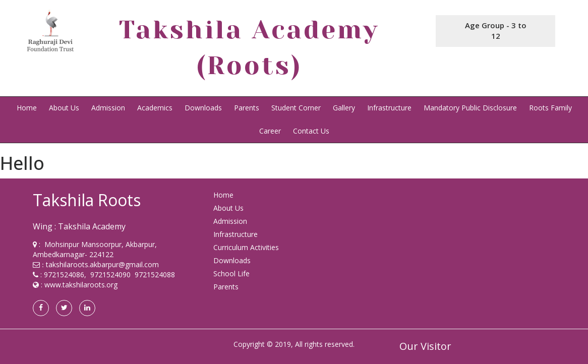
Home (27, 108)
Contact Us (311, 131)
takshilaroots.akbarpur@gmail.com (102, 264)
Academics (155, 108)
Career (270, 131)
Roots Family (550, 108)
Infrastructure (389, 108)
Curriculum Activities (246, 247)
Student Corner (296, 108)
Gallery (344, 108)
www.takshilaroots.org (81, 285)
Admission (108, 108)
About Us (64, 108)
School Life (231, 274)
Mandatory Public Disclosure (470, 108)
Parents (247, 108)
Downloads (203, 108)
